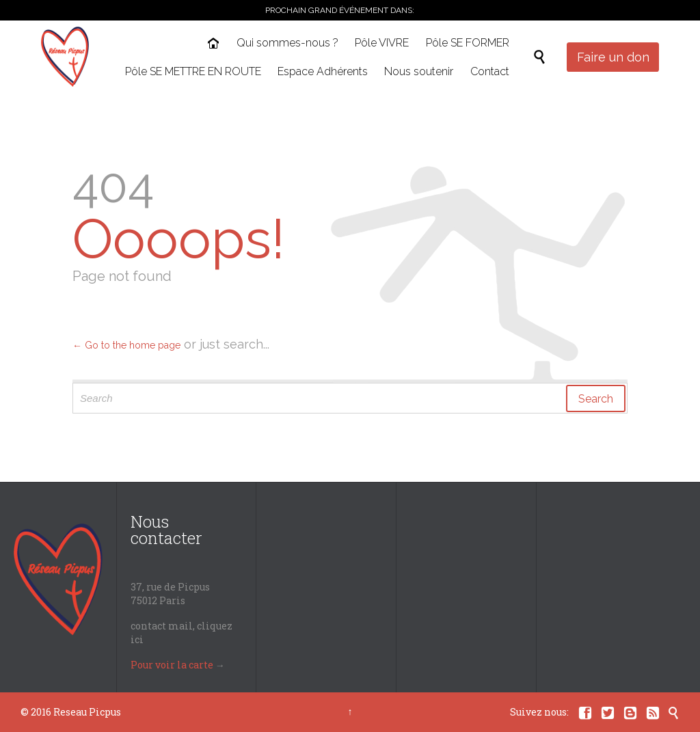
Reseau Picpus (87, 712)
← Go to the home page (126, 345)
